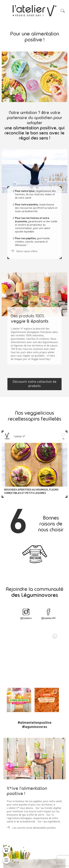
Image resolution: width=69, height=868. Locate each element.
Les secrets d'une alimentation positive (31, 827)
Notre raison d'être (24, 250)
